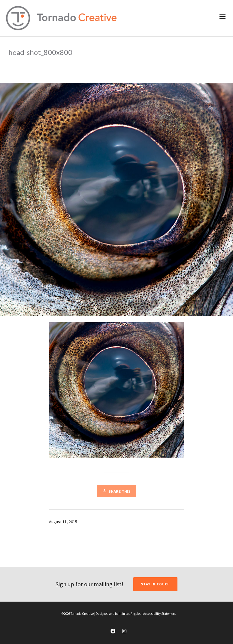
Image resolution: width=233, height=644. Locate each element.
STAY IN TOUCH (155, 584)
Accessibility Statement (160, 614)
